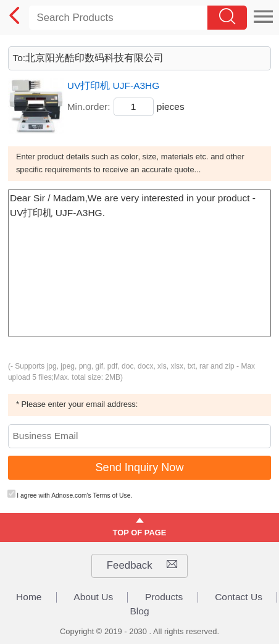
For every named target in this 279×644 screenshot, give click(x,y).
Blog (139, 611)
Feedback (142, 566)
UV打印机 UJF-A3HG (114, 86)
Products (164, 597)
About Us (93, 597)
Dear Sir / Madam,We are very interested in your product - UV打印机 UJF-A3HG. (139, 263)
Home (29, 597)
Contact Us (239, 597)
